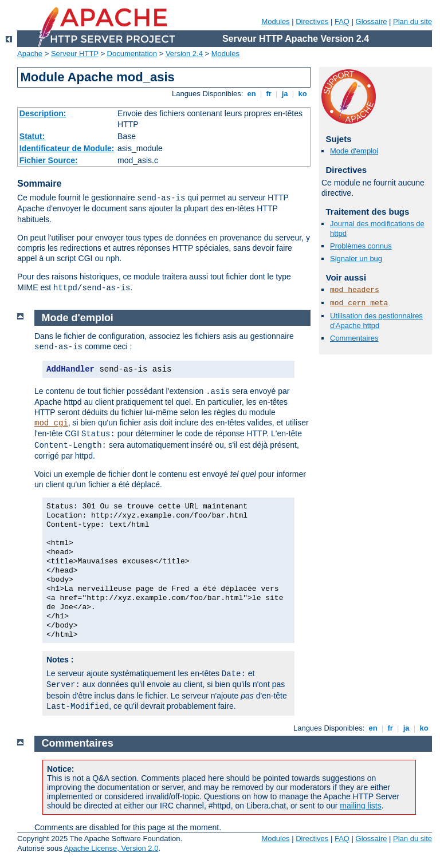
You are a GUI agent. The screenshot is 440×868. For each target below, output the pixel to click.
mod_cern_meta (359, 303)
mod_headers (355, 290)
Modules (275, 21)
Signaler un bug (356, 259)
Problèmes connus (361, 246)
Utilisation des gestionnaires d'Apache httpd (376, 321)
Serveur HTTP (75, 54)
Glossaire (372, 21)
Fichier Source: (49, 160)
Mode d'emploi (354, 151)
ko (302, 94)
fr (269, 94)
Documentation (132, 54)
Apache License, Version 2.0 (111, 848)
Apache (30, 54)
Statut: (32, 136)
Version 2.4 (184, 54)
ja (285, 94)
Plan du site (412, 21)
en (252, 94)
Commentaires (354, 338)
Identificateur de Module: (67, 148)
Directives (312, 21)
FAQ (342, 21)
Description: (43, 113)
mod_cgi (51, 423)
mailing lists (360, 806)
